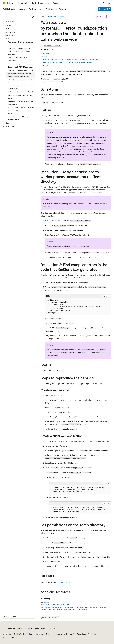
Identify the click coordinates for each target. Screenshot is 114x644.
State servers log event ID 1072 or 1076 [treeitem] (21, 92)
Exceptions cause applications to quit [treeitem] (21, 70)
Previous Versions (20, 634)
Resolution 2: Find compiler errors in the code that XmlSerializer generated (68, 62)
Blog (30, 634)
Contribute (40, 634)
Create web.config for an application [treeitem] (20, 64)
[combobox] (19, 21)
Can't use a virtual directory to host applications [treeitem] (20, 53)
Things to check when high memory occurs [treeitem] (20, 97)
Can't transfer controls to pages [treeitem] (19, 48)
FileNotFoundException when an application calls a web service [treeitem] (19, 75)
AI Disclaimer (7, 634)
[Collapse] (33, 17)
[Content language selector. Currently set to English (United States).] (13, 629)
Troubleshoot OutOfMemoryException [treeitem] (21, 107)
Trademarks (92, 634)
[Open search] (104, 3)
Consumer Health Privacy (64, 634)
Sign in (109, 3)
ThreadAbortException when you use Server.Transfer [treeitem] (21, 103)
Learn (43, 17)
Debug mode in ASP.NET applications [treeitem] (21, 67)
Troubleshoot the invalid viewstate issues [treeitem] (20, 112)
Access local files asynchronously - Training (56, 604)
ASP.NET (61, 17)
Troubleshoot (51, 17)
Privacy (49, 634)
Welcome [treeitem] (8, 26)
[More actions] (109, 17)
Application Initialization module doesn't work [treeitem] (22, 43)
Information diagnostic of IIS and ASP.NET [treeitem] (21, 81)
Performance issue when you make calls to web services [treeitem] (21, 87)
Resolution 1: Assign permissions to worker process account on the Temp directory (70, 59)
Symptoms (46, 53)
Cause (44, 56)
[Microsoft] (4, 3)
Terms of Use (81, 634)
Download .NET (105, 9)
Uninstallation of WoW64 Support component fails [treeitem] (20, 118)
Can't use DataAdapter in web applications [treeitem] (18, 59)
